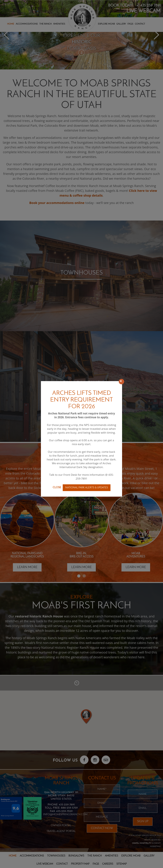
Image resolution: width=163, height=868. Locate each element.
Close (57, 487)
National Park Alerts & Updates (87, 488)
